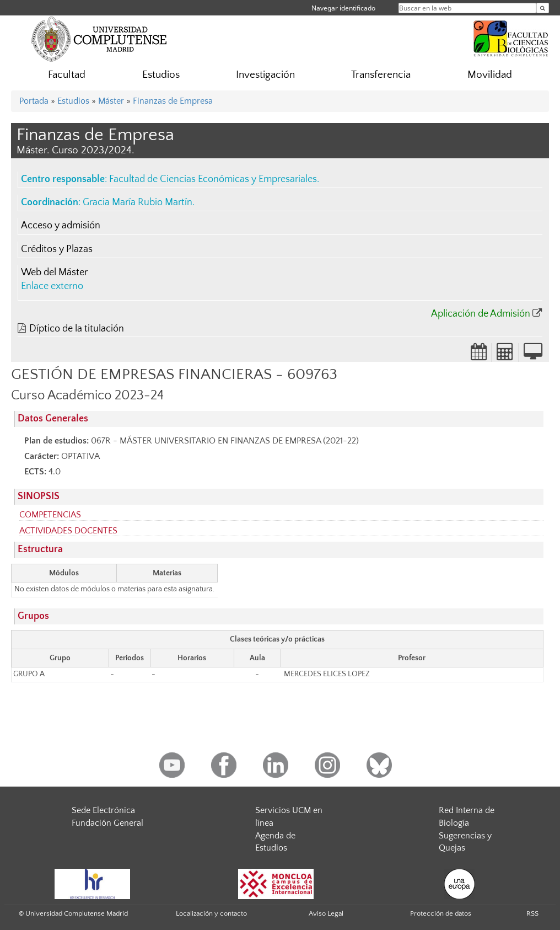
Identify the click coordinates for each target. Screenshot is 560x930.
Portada (34, 101)
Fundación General (107, 823)
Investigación (265, 75)
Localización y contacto (211, 913)
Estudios (161, 75)
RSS (532, 913)
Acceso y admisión (61, 226)
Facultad (67, 75)
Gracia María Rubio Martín (138, 202)
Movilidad (490, 75)
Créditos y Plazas (57, 249)
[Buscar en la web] (543, 8)
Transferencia (381, 75)
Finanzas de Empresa (173, 101)
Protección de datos (441, 913)
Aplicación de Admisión (481, 314)
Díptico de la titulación (77, 329)
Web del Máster (54, 272)
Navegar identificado (343, 8)
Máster (111, 101)
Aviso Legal (326, 913)
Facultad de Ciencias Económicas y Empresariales (213, 179)
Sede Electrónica (103, 810)
